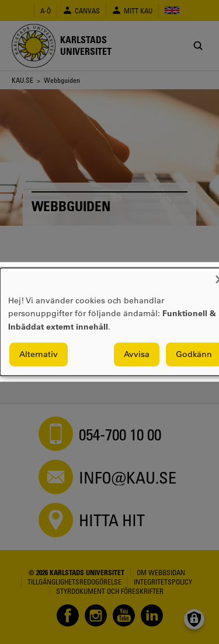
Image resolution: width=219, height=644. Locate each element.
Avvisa (137, 355)
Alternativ (39, 355)
